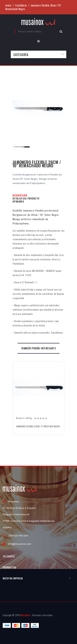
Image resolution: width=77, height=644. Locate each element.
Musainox (26, 615)
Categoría (21, 55)
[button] (38, 41)
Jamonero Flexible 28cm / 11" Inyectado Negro (38, 426)
